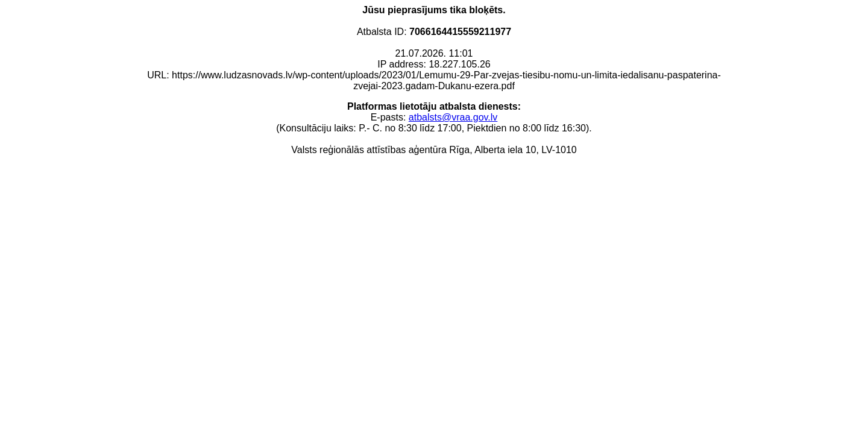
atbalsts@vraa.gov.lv (453, 117)
